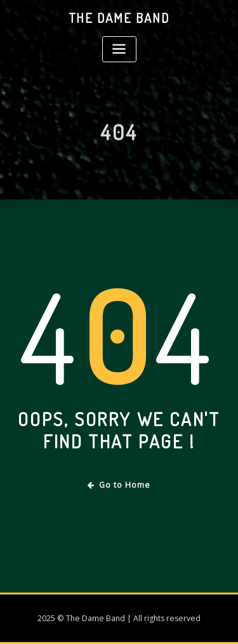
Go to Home (119, 485)
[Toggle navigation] (119, 49)
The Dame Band (119, 18)
